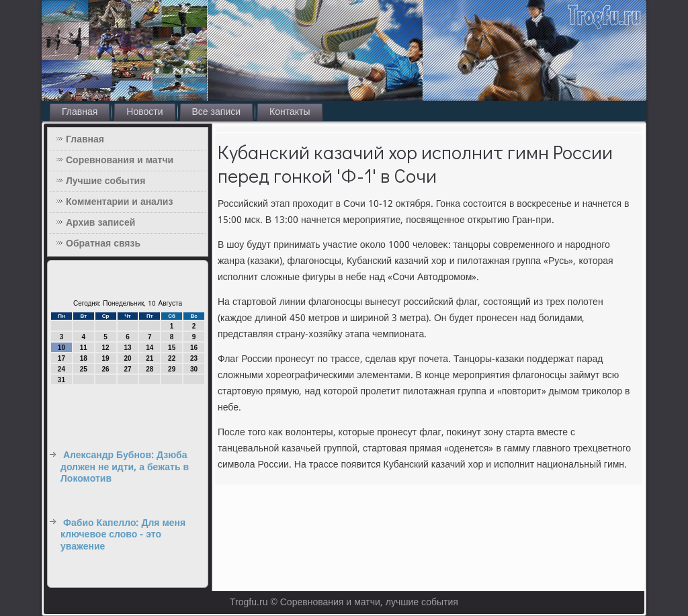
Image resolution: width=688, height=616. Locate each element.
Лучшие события (105, 181)
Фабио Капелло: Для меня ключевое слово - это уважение (123, 535)
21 (149, 358)
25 (84, 369)
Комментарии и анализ (119, 202)
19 (106, 358)
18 (84, 358)
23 (194, 358)
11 (84, 348)
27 (127, 369)
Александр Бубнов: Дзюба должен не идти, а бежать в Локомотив (125, 467)
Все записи (217, 112)
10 (61, 348)
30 (194, 369)
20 (127, 358)
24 (61, 369)
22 (172, 358)
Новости (144, 112)
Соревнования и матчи (120, 161)
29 (172, 369)
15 (172, 348)
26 (106, 369)
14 (149, 348)
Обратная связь (103, 244)
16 (194, 348)
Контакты (290, 112)
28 (149, 369)
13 (127, 348)
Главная (80, 112)
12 (106, 348)
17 (61, 358)
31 (61, 380)
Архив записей (100, 223)
